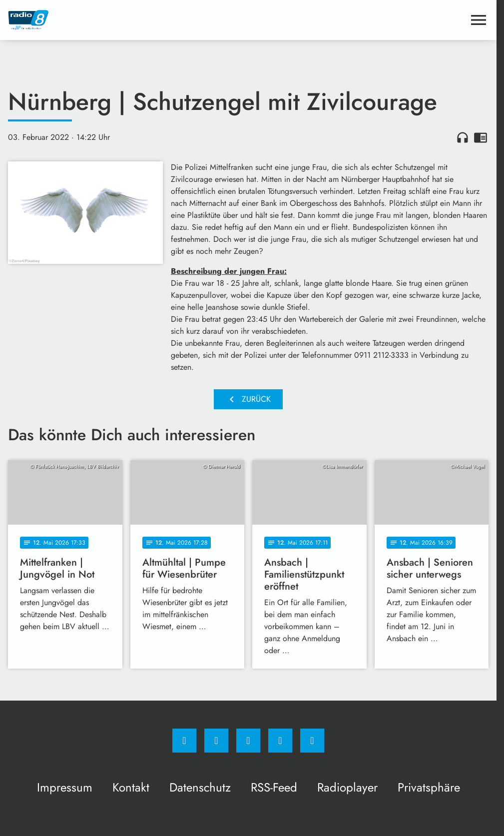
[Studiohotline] (280, 741)
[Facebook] (184, 741)
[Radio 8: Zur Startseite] (128, 20)
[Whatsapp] (248, 741)
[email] (312, 741)
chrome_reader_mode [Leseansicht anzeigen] (481, 137)
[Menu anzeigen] (479, 20)
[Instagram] (216, 741)
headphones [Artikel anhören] (463, 137)
